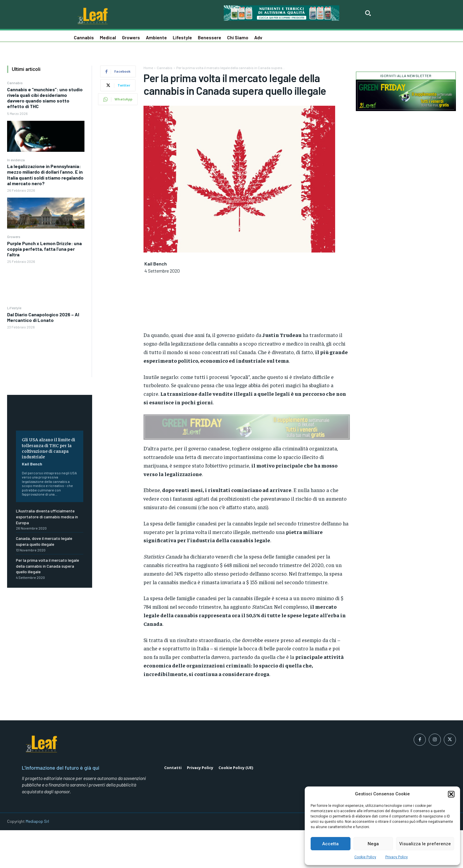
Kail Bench (32, 464)
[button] (451, 794)
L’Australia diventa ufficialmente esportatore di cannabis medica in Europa (47, 517)
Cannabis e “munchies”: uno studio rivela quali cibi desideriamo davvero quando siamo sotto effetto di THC (45, 98)
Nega (373, 844)
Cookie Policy (365, 857)
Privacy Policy (397, 857)
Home (148, 68)
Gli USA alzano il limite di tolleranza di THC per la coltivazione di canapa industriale (49, 448)
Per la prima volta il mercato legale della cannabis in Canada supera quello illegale (48, 566)
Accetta (330, 844)
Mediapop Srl (37, 859)
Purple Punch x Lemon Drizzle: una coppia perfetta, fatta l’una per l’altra (44, 249)
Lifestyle (14, 308)
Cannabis (15, 83)
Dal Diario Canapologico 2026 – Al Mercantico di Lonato (43, 317)
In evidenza (16, 160)
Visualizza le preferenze (425, 844)
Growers (14, 237)
